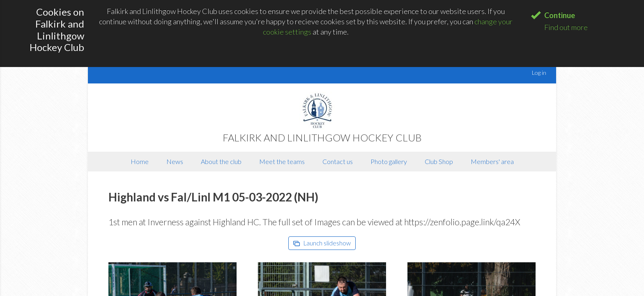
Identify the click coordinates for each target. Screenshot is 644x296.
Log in (539, 73)
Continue (560, 15)
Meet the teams (282, 161)
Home (140, 161)
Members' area (492, 161)
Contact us (338, 161)
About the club (221, 161)
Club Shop (439, 161)
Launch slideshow (322, 243)
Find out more (566, 27)
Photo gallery (389, 161)
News (175, 161)
